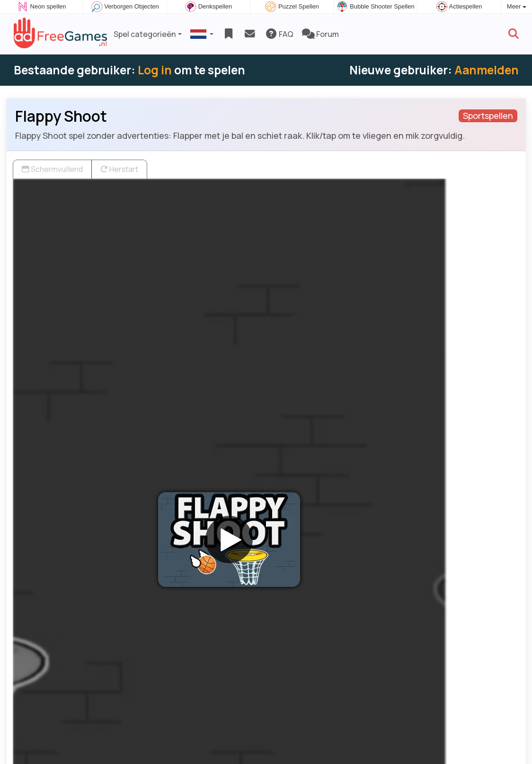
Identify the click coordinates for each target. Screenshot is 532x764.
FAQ (279, 34)
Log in (155, 70)
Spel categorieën (145, 34)
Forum (320, 34)
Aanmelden (487, 70)
